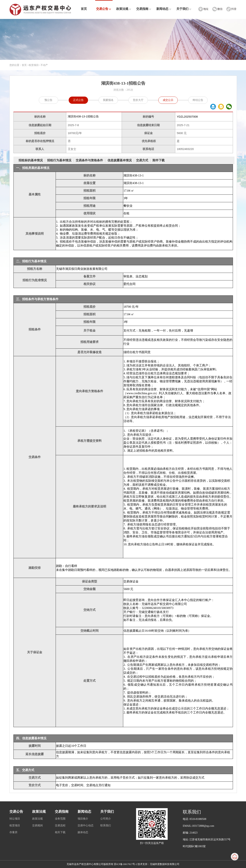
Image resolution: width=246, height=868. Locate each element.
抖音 (234, 9)
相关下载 (60, 832)
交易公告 (104, 9)
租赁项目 (34, 65)
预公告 (48, 100)
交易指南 (144, 9)
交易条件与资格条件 (89, 160)
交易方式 (142, 160)
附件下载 (159, 160)
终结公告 (198, 100)
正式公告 (78, 100)
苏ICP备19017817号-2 (125, 864)
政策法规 (124, 9)
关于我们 (184, 9)
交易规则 (37, 825)
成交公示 (168, 100)
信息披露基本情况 (120, 160)
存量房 (13, 832)
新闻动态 (164, 9)
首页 (84, 9)
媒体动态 (83, 832)
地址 (206, 9)
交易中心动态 (86, 825)
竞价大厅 (138, 100)
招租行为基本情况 (59, 160)
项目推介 (83, 819)
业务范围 (60, 819)
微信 (220, 9)
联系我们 (106, 825)
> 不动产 (43, 65)
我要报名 (108, 100)
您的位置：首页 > (19, 65)
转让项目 (15, 819)
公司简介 (106, 819)
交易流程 (60, 825)
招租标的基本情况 (31, 160)
